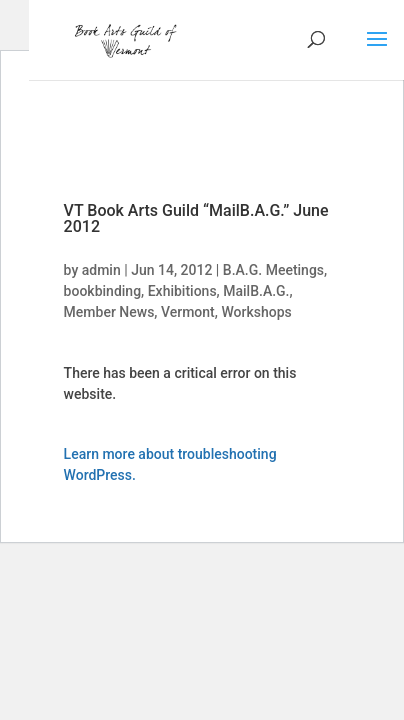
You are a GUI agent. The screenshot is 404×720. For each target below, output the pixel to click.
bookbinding (102, 291)
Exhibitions (182, 291)
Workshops (256, 312)
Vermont (188, 312)
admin (101, 270)
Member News (109, 312)
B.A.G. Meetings (273, 270)
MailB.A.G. (256, 291)
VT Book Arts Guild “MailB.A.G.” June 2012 (196, 218)
